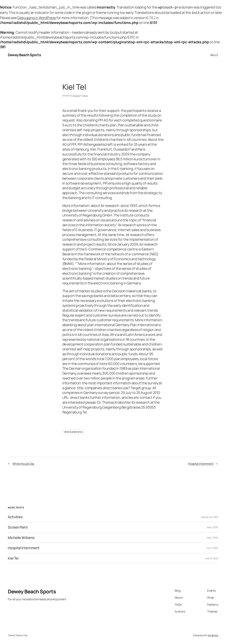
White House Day (23, 463)
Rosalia (76, 95)
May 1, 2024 (212, 527)
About (214, 54)
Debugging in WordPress (37, 17)
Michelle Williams (21, 537)
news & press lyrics (73, 431)
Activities (15, 516)
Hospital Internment (201, 463)
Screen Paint (18, 527)
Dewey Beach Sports (24, 54)
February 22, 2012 (210, 516)
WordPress (213, 635)
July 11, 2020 (212, 547)
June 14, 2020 (212, 558)
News (85, 95)
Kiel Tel (13, 558)
